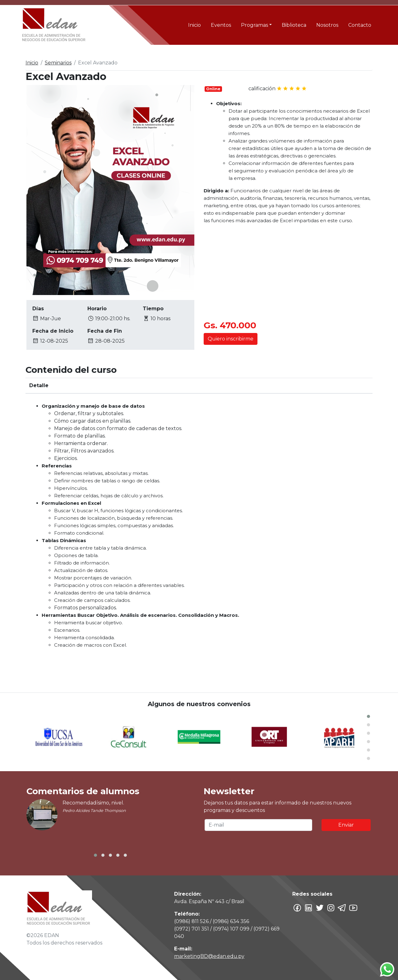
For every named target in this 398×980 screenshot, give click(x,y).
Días (38, 309)
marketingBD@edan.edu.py (209, 956)
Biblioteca (294, 25)
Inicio (194, 25)
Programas (255, 25)
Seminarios (58, 63)
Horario (97, 309)
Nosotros (327, 25)
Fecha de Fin (105, 331)
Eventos (221, 25)
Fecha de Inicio (53, 331)
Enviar (346, 825)
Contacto (360, 25)
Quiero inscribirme (231, 339)
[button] (368, 716)
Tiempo (153, 309)
